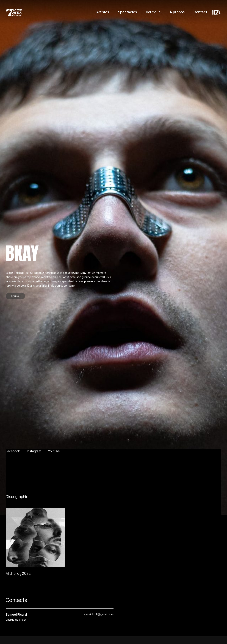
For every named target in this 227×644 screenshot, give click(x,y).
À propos (177, 12)
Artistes (103, 12)
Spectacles (127, 12)
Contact (200, 12)
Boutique (153, 12)
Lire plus (15, 614)
